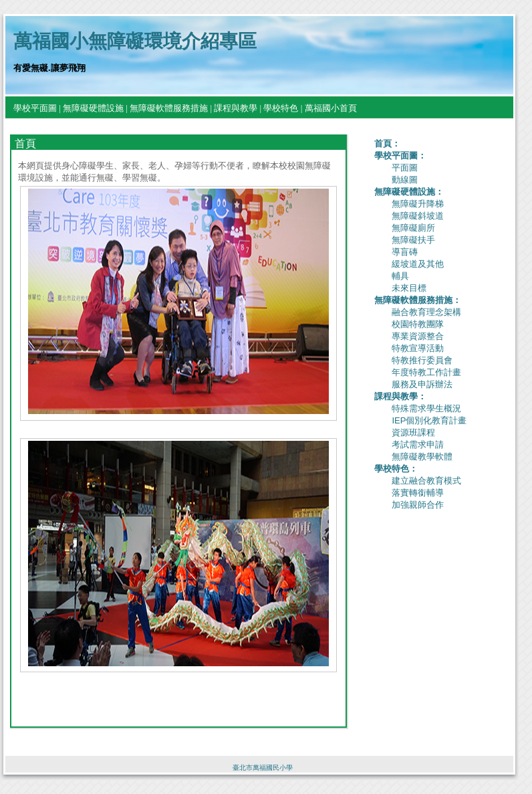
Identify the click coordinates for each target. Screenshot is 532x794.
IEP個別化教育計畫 (429, 420)
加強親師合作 (418, 505)
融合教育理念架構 (426, 312)
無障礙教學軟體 (422, 457)
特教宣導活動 (418, 348)
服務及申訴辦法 (422, 384)
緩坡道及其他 (418, 264)
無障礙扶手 (413, 240)
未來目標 (409, 288)
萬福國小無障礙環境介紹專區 (135, 41)
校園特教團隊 (418, 324)
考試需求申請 (418, 444)
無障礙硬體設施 (93, 108)
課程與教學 (236, 108)
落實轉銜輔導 (418, 493)
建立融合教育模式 (426, 481)
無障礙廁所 (413, 228)
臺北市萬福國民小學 (263, 768)
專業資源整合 (418, 336)
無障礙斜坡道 (418, 216)
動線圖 (405, 180)
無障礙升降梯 (418, 204)
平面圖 (405, 168)
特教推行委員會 (422, 360)
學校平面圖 (35, 108)
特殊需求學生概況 (426, 408)
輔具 (400, 276)
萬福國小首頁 (331, 108)
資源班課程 (413, 432)
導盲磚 (405, 252)
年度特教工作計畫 (426, 372)
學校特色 (281, 108)
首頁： (387, 143)
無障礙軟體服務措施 (169, 108)
